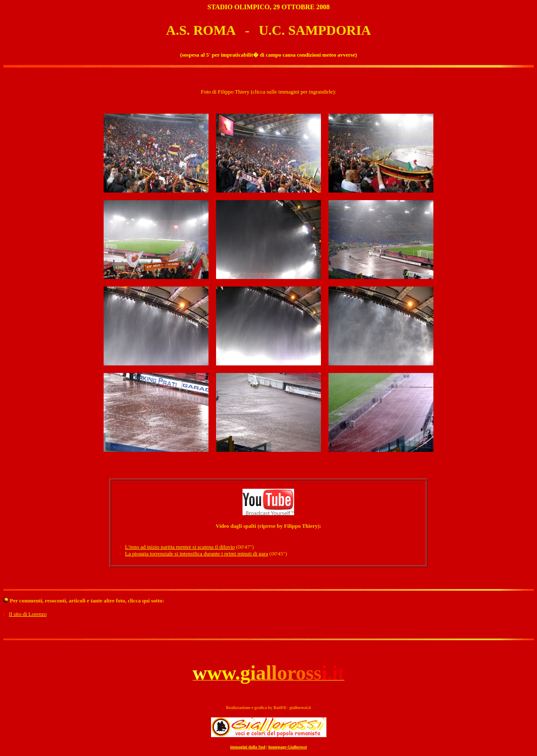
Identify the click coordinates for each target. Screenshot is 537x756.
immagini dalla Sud (248, 747)
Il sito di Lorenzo (28, 614)
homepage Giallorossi (287, 747)
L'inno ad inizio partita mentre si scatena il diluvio (180, 547)
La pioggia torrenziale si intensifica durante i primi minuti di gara (197, 554)
